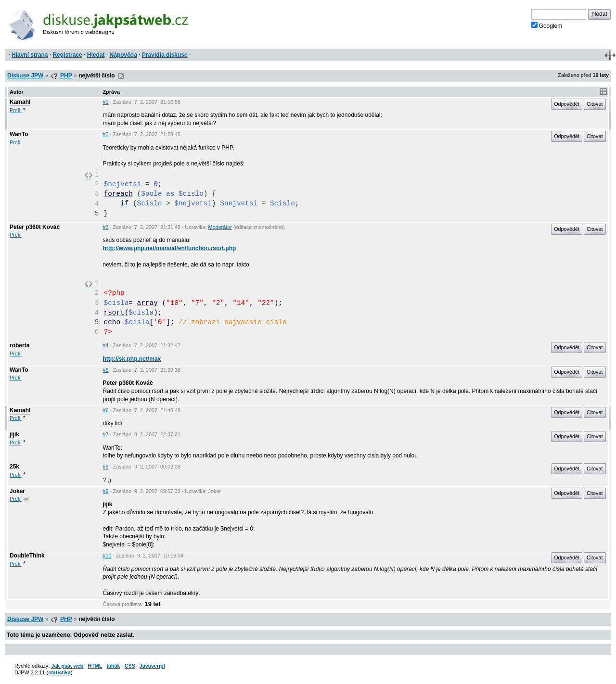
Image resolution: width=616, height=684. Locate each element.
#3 (106, 227)
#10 (107, 556)
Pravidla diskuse (165, 55)
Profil (16, 110)
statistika (59, 672)
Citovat (595, 104)
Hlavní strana (30, 55)
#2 (106, 134)
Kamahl (20, 102)
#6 (106, 410)
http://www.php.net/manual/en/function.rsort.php (170, 248)
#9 (106, 491)
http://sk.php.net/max (132, 359)
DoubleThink (27, 556)
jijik (14, 434)
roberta (19, 345)
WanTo (19, 134)
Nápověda (123, 55)
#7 (106, 434)
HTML (95, 666)
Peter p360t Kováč (35, 227)
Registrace (67, 55)
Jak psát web (67, 666)
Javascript (152, 666)
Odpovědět (567, 104)
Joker (17, 491)
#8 (106, 467)
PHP (66, 76)
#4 (106, 345)
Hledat (96, 55)
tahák (113, 666)
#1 (106, 102)
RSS (121, 76)
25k (14, 467)
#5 (106, 370)
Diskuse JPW (25, 76)
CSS (130, 666)
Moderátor (220, 227)
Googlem (547, 25)
